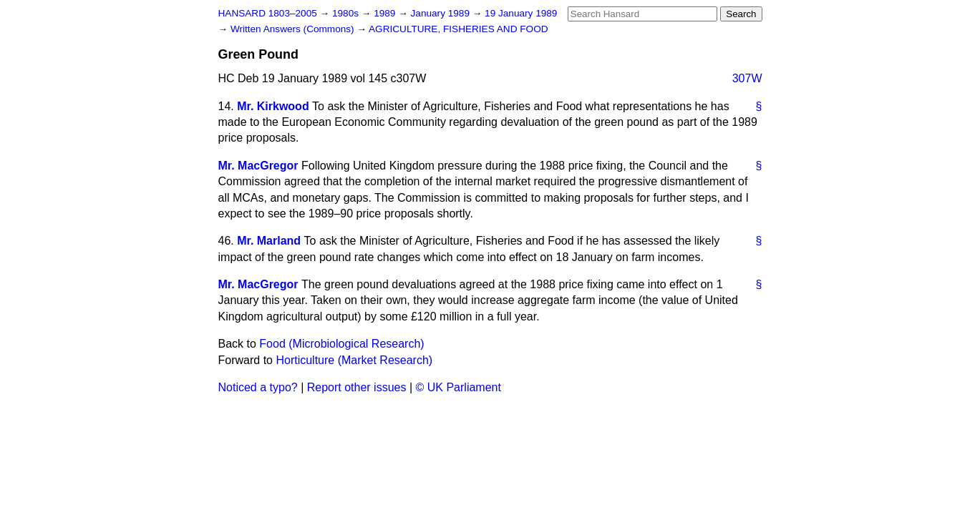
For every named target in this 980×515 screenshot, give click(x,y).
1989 (386, 13)
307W (747, 78)
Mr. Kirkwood (273, 106)
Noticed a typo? (258, 387)
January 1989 (442, 13)
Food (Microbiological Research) (341, 344)
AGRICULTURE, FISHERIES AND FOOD (459, 29)
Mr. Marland (269, 241)
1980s (347, 13)
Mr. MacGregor (258, 166)
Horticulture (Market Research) (354, 360)
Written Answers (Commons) (294, 29)
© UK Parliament (459, 387)
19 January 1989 (521, 13)
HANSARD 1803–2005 (268, 13)
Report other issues (357, 387)
